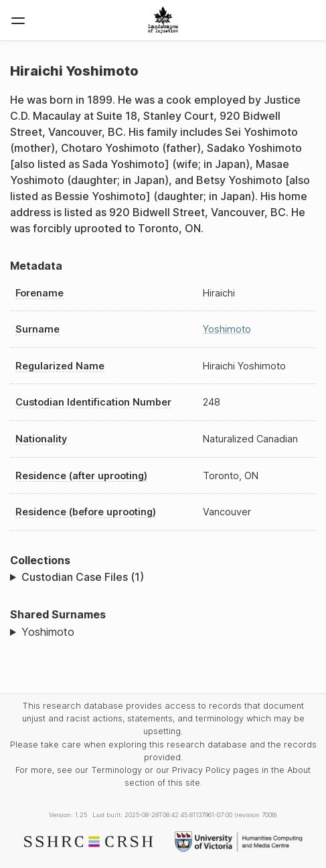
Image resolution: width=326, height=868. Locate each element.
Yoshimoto (227, 329)
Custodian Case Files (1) (83, 577)
